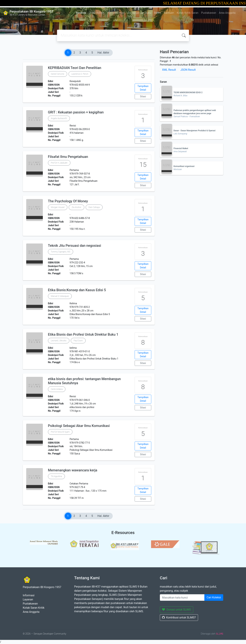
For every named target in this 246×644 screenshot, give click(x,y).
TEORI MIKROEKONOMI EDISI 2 (188, 92)
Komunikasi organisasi (184, 166)
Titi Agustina (56, 476)
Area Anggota (227, 13)
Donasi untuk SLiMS (177, 610)
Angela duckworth (59, 118)
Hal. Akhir (103, 53)
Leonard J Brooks (59, 341)
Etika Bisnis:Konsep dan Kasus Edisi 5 (77, 290)
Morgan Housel (58, 207)
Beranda (81, 13)
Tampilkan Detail (143, 88)
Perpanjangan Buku (139, 13)
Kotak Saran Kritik (34, 608)
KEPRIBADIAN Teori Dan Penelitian (75, 68)
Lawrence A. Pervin (80, 74)
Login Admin (97, 13)
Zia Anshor (76, 207)
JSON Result (188, 70)
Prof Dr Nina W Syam (60, 432)
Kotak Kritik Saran (188, 13)
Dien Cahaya (94, 207)
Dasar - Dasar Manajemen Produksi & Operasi (195, 131)
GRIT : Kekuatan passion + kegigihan (76, 112)
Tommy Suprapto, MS (61, 252)
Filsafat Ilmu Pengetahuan (68, 157)
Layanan (28, 599)
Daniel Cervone (58, 74)
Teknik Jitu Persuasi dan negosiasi (75, 246)
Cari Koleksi (214, 597)
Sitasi (143, 96)
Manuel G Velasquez (60, 296)
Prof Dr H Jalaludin (59, 163)
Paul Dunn (78, 341)
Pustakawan (209, 13)
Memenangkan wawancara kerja (73, 470)
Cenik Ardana (57, 389)
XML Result (169, 70)
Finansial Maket (181, 148)
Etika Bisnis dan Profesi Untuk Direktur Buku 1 (83, 334)
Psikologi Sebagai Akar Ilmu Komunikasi (79, 426)
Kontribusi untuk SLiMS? (179, 617)
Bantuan (169, 13)
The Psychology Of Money (68, 201)
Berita (158, 13)
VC (109, 13)
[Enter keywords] (182, 597)
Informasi (119, 13)
